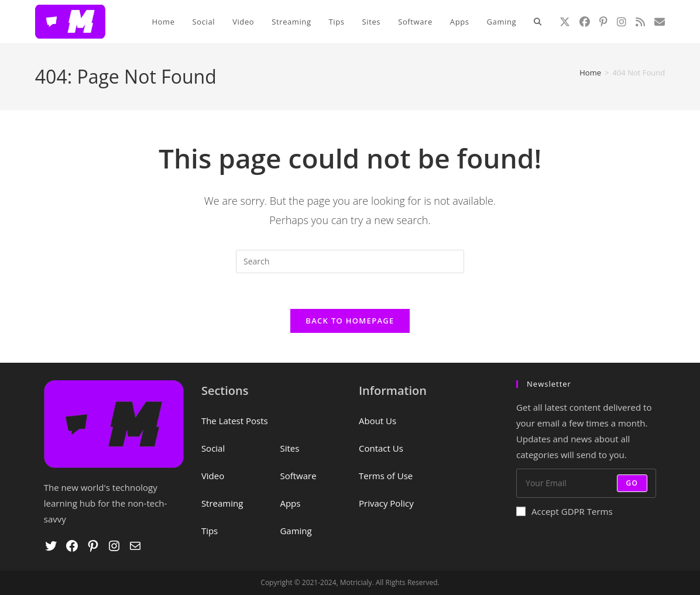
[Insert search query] (350, 262)
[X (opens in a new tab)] (565, 22)
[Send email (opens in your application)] (660, 22)
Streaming (222, 503)
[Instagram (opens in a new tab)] (622, 22)
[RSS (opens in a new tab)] (640, 22)
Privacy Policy (386, 503)
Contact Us (381, 448)
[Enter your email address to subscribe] (586, 483)
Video (213, 476)
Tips (210, 531)
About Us (378, 421)
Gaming (296, 531)
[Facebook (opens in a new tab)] (585, 22)
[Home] (590, 73)
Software (298, 476)
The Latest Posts (235, 421)
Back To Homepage (350, 321)
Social (213, 448)
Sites (289, 448)
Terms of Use (386, 476)
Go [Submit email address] (632, 483)
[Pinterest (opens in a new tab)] (603, 22)
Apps (290, 503)
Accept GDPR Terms (565, 511)
